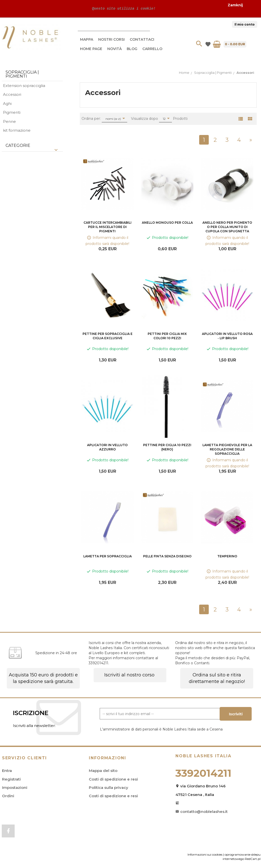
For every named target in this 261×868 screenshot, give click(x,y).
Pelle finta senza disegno (167, 556)
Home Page (91, 49)
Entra (7, 771)
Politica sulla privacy (109, 787)
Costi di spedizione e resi (113, 779)
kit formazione (17, 130)
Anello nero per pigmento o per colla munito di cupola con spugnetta (227, 227)
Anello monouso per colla (167, 223)
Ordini (8, 796)
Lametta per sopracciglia (108, 556)
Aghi (7, 104)
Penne (9, 121)
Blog (132, 49)
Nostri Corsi (111, 39)
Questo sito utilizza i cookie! (123, 8)
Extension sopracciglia (24, 86)
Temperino (227, 556)
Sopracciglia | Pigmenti (22, 74)
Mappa (87, 39)
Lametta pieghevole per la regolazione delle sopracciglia (227, 449)
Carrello (152, 49)
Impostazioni (15, 787)
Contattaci (142, 39)
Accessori (12, 94)
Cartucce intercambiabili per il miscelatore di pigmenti (108, 227)
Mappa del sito (103, 771)
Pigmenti (12, 112)
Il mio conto (245, 24)
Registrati (11, 779)
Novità (114, 49)
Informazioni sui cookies (205, 855)
